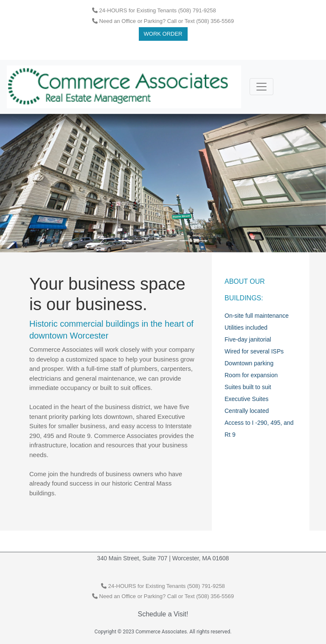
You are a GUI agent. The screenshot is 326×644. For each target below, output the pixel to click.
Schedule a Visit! (163, 614)
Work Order (163, 34)
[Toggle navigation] (261, 87)
